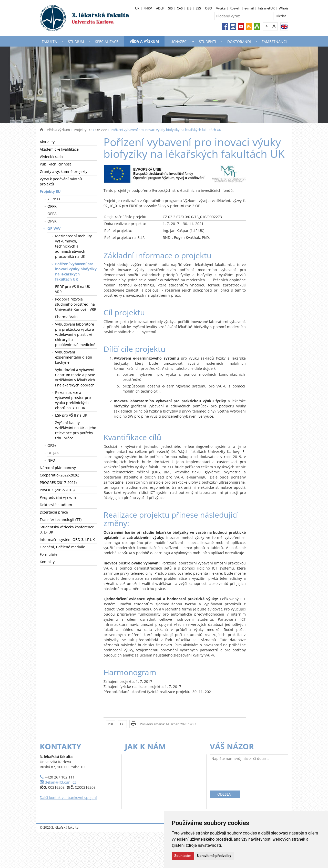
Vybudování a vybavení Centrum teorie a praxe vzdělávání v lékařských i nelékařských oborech (75, 377)
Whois (284, 8)
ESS (198, 8)
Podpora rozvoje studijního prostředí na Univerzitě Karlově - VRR (76, 304)
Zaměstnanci (274, 42)
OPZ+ (52, 445)
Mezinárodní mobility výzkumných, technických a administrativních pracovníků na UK (73, 246)
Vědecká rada (51, 157)
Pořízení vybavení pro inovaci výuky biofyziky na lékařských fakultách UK (76, 271)
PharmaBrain (66, 317)
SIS (170, 8)
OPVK (52, 221)
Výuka (221, 8)
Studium (76, 42)
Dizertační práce (54, 512)
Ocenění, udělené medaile (62, 547)
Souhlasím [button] (183, 856)
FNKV (148, 8)
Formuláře (49, 554)
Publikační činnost (55, 164)
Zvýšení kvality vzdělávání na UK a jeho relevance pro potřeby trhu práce (76, 430)
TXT (122, 724)
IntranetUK (266, 8)
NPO (51, 460)
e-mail (249, 8)
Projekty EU (83, 130)
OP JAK (53, 453)
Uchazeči (179, 42)
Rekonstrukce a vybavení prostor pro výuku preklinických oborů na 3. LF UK (73, 400)
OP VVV (101, 130)
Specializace (107, 42)
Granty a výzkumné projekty (64, 171)
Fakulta (49, 42)
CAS (180, 8)
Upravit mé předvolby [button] (214, 856)
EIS (189, 8)
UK (137, 8)
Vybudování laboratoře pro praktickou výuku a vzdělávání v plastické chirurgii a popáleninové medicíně (75, 334)
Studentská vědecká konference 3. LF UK (67, 530)
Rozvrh (235, 8)
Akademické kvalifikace (59, 149)
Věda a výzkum (144, 41)
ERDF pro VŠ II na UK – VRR (74, 289)
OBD (208, 8)
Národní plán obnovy (58, 468)
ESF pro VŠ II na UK (71, 415)
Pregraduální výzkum (58, 497)
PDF (111, 724)
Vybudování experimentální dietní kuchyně (74, 357)
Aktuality (47, 142)
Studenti (207, 42)
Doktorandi (239, 42)
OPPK (52, 206)
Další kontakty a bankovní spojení (68, 798)
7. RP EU (54, 199)
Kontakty (47, 562)
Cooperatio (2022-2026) (59, 475)
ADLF (160, 8)
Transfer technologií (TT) (61, 520)
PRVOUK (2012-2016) (57, 490)
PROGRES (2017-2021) (58, 482)
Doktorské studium (56, 505)
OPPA (52, 214)
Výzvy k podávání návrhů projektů (61, 181)
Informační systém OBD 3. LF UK (67, 539)
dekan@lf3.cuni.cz (60, 782)
